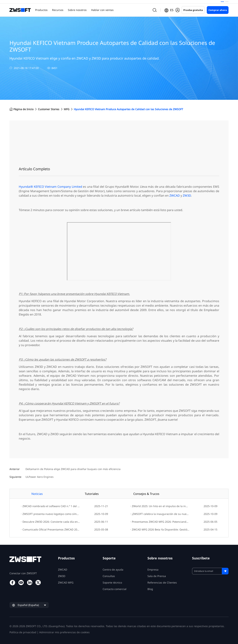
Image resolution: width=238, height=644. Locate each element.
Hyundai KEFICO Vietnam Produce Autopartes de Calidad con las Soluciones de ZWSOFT (128, 109)
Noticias (37, 494)
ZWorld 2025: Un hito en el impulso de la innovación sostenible (160, 506)
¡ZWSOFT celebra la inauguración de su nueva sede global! (160, 514)
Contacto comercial (115, 589)
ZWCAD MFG (66, 583)
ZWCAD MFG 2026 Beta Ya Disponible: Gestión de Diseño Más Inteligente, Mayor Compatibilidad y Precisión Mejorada (160, 529)
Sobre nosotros (77, 10)
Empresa (153, 570)
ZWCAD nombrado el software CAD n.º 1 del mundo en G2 (50, 506)
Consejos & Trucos (146, 494)
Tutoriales (92, 494)
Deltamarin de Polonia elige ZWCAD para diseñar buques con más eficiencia (73, 469)
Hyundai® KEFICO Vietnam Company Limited (50, 187)
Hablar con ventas (102, 10)
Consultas (109, 576)
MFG (67, 109)
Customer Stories (49, 109)
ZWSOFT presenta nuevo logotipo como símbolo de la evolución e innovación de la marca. (50, 514)
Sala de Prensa (157, 576)
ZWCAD (175, 195)
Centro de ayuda (113, 570)
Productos (41, 10)
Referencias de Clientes (162, 583)
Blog (150, 589)
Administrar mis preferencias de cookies (64, 632)
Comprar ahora (218, 10)
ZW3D (187, 195)
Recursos (58, 10)
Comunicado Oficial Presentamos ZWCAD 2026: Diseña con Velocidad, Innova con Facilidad (50, 529)
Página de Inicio (21, 109)
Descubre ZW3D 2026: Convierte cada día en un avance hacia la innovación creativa (50, 522)
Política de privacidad (23, 632)
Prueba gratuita (193, 10)
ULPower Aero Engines (40, 477)
